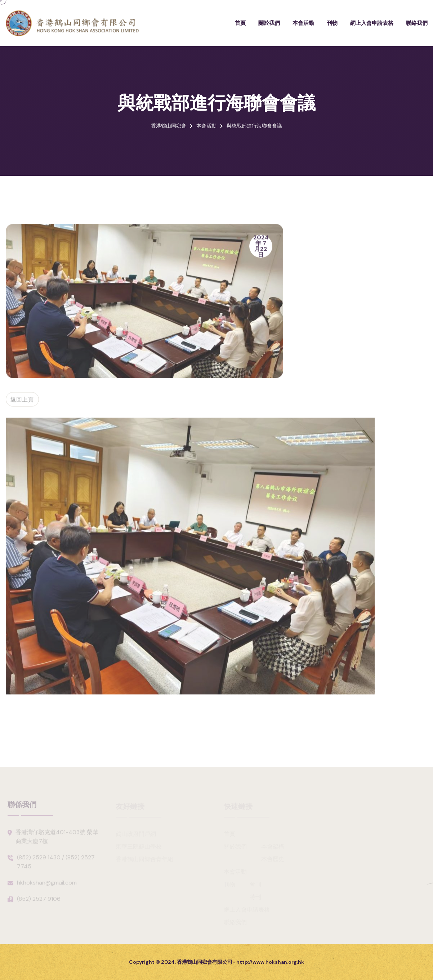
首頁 (240, 23)
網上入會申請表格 (372, 23)
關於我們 (269, 23)
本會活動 (303, 23)
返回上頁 (21, 401)
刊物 (332, 23)
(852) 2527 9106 (39, 901)
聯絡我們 (417, 23)
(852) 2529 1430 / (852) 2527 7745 (56, 864)
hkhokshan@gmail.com (47, 885)
